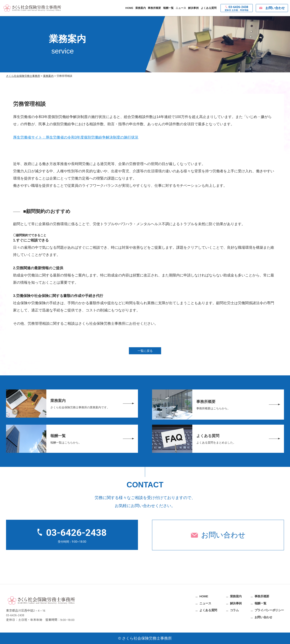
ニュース (181, 8)
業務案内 (141, 8)
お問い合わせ (223, 535)
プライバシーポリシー (269, 610)
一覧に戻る (145, 351)
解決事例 (193, 8)
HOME (129, 8)
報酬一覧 (168, 8)
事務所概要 (154, 8)
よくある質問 (209, 8)
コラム (234, 610)
